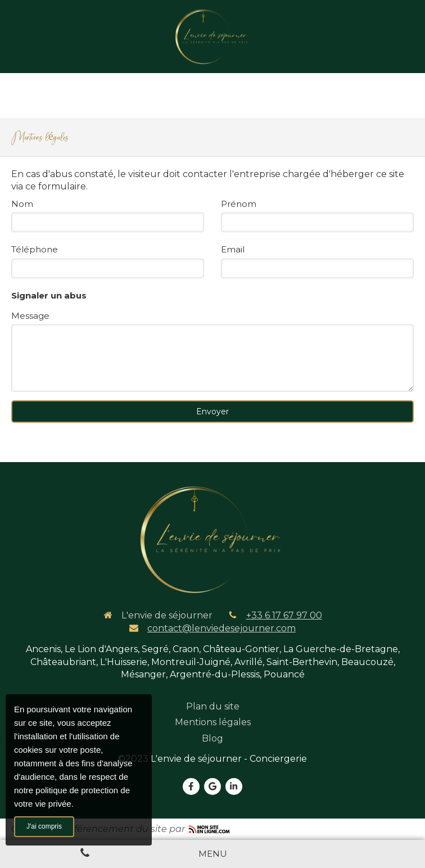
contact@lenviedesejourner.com (221, 628)
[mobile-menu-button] (213, 854)
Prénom (239, 204)
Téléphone (35, 249)
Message (30, 316)
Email (233, 249)
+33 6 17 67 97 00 (284, 615)
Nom (22, 204)
